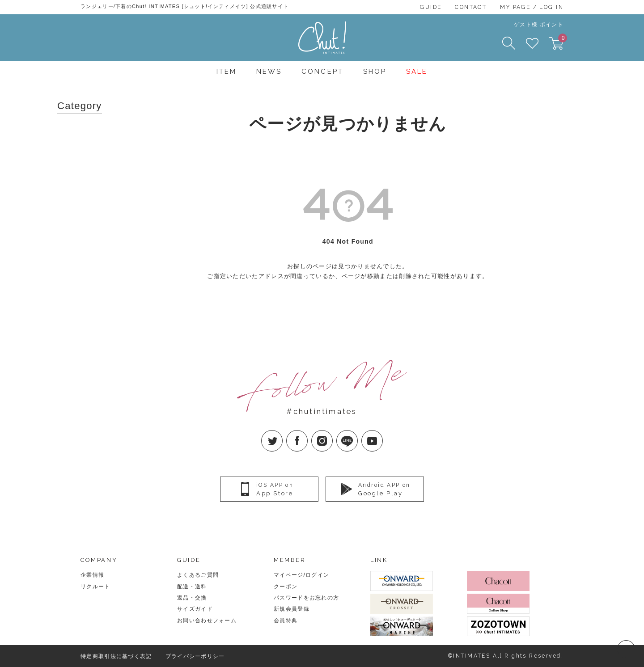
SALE (417, 72)
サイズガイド (195, 609)
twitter (282, 433)
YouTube (383, 433)
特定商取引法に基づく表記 (116, 656)
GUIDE (431, 7)
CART (561, 41)
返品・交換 (192, 598)
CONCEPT (322, 72)
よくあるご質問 (198, 575)
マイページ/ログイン (301, 575)
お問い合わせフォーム (207, 621)
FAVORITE (532, 43)
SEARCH (509, 43)
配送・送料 (192, 587)
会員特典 (286, 621)
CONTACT (471, 7)
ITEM (227, 72)
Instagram (333, 433)
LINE (358, 433)
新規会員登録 (292, 609)
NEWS (269, 72)
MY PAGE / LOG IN (532, 7)
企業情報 (92, 575)
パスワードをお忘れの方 (306, 598)
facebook (307, 433)
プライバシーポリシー (195, 656)
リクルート (95, 587)
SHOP (375, 72)
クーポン (286, 587)
